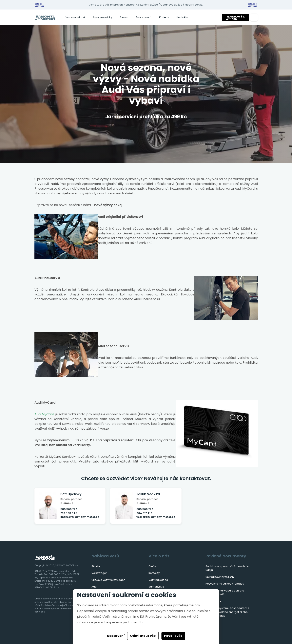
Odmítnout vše (143, 636)
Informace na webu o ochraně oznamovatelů (225, 593)
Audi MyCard (44, 414)
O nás (152, 566)
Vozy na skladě (75, 17)
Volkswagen (99, 573)
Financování (143, 17)
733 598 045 (69, 513)
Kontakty (182, 17)
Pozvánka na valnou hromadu (225, 584)
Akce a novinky (102, 17)
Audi (94, 587)
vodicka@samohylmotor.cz (156, 517)
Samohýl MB (156, 587)
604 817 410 (144, 513)
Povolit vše (173, 636)
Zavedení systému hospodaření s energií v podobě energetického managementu (227, 612)
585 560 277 (69, 509)
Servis (124, 17)
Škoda (96, 566)
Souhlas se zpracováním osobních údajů (228, 568)
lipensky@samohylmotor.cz (80, 517)
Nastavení (116, 636)
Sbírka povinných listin (220, 577)
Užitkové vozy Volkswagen (108, 580)
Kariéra (164, 17)
